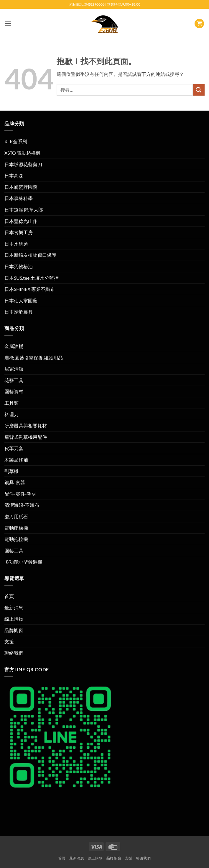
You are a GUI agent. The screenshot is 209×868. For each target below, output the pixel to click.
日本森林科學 (19, 198)
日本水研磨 (16, 244)
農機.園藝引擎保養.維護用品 (34, 358)
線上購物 (14, 619)
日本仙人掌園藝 (21, 300)
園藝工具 (14, 550)
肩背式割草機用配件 (26, 437)
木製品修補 (16, 460)
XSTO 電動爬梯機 (22, 153)
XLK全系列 (16, 141)
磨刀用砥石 (16, 516)
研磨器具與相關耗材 (26, 425)
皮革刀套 (14, 448)
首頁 (9, 596)
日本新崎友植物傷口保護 (30, 255)
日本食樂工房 (19, 232)
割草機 (11, 471)
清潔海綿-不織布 (22, 505)
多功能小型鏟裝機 (23, 562)
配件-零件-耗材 (20, 494)
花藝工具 (14, 380)
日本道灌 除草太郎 (24, 210)
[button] (8, 23)
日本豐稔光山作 (21, 221)
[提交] (199, 90)
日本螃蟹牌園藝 (21, 187)
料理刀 (11, 414)
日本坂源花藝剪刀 (23, 164)
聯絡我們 (14, 653)
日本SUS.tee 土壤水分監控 (32, 278)
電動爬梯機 (16, 528)
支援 (9, 641)
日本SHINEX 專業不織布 (30, 289)
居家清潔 (14, 369)
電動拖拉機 (16, 539)
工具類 (11, 403)
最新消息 (14, 608)
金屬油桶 (14, 346)
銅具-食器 (15, 482)
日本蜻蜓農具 (19, 312)
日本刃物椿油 (19, 266)
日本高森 (14, 175)
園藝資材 (14, 391)
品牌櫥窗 (14, 630)
